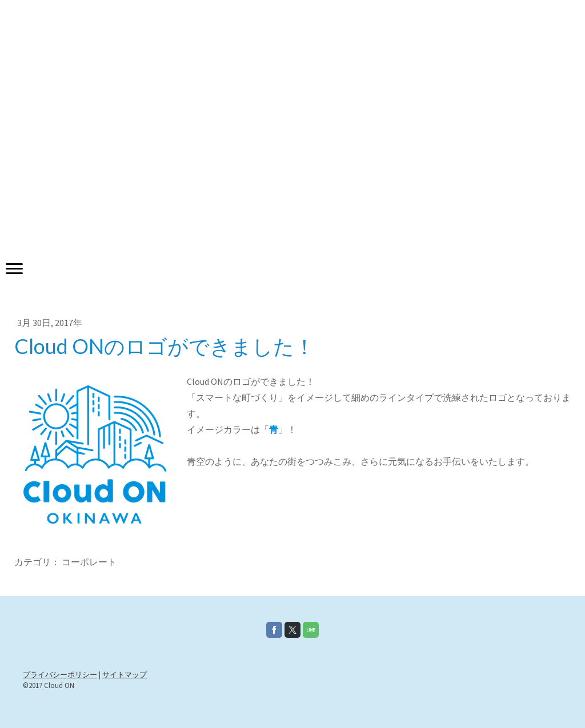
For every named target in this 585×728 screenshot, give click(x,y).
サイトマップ (125, 674)
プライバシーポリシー (60, 674)
